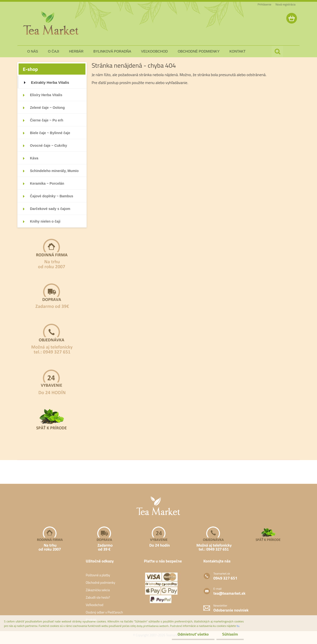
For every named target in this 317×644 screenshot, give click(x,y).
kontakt (238, 51)
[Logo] (51, 23)
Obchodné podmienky (100, 583)
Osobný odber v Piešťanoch (104, 612)
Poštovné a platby (98, 575)
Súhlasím (230, 634)
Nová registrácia (285, 4)
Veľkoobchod (94, 605)
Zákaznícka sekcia (98, 590)
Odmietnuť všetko (192, 634)
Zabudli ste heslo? (98, 597)
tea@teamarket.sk (229, 593)
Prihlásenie (264, 4)
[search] (277, 52)
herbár (76, 51)
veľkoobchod (155, 51)
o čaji (54, 51)
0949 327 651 (225, 578)
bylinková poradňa (112, 51)
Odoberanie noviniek (231, 610)
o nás (33, 51)
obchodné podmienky (199, 51)
